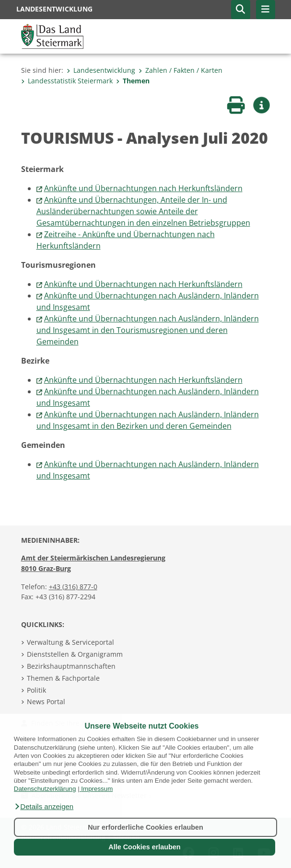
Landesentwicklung (101, 70)
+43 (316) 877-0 (73, 587)
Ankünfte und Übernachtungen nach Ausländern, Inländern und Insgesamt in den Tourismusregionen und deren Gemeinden (148, 330)
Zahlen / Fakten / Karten (180, 70)
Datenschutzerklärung (45, 789)
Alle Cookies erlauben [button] (144, 847)
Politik (36, 690)
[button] (44, 807)
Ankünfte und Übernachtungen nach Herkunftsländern (143, 188)
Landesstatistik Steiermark (67, 81)
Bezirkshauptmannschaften (71, 666)
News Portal (46, 702)
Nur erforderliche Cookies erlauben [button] (145, 827)
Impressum (97, 789)
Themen (133, 81)
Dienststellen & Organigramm (75, 654)
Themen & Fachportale (63, 678)
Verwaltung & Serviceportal (70, 642)
